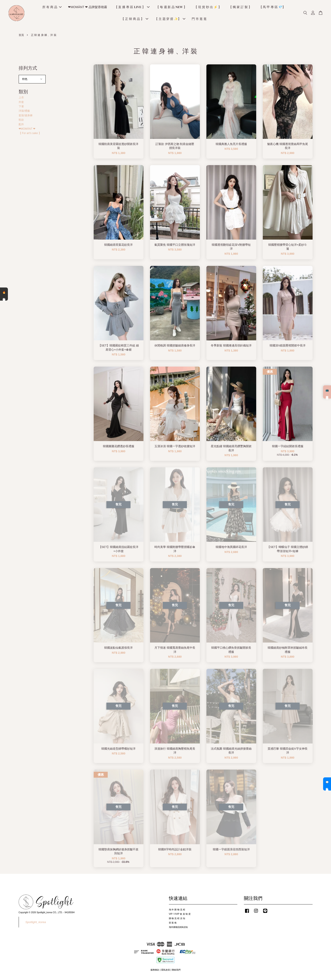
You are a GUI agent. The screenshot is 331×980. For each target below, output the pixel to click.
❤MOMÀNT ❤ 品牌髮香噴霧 (88, 8)
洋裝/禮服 (24, 113)
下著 (21, 108)
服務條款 (155, 972)
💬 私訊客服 (327, 784)
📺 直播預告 (327, 392)
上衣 (21, 99)
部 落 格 (173, 924)
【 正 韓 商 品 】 (135, 20)
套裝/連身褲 (26, 117)
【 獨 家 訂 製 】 (240, 8)
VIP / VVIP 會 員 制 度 (180, 916)
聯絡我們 (176, 972)
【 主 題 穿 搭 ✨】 (170, 20)
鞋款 (21, 122)
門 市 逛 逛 (199, 20)
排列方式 (28, 70)
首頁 (21, 37)
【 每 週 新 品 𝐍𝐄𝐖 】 (171, 8)
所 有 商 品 (52, 8)
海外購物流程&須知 (178, 929)
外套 (21, 104)
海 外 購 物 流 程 (177, 911)
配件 (21, 126)
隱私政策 (166, 972)
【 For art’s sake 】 (30, 135)
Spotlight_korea (36, 924)
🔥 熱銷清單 (4, 294)
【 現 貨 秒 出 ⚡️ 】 (208, 8)
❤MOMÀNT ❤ (27, 130)
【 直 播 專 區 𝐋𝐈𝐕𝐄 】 (132, 8)
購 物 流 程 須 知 (177, 920)
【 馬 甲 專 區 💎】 (272, 8)
